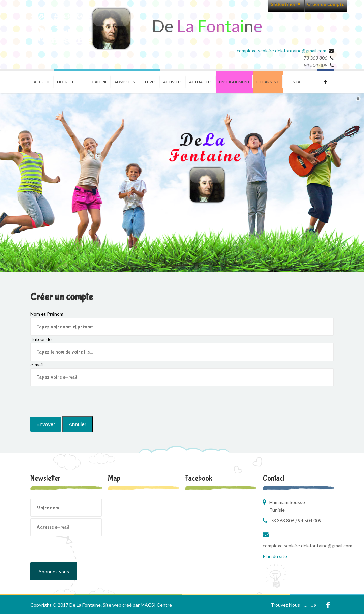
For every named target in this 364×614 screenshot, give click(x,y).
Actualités (201, 82)
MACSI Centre (156, 605)
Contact (296, 82)
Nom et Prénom (47, 314)
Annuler (78, 424)
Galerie (100, 82)
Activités (173, 82)
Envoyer (46, 424)
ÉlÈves (149, 82)
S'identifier (286, 4)
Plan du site (275, 556)
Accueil (42, 82)
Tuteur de (41, 339)
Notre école (71, 82)
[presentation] (82, 399)
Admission (125, 82)
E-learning (268, 82)
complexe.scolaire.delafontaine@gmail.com (281, 50)
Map (114, 478)
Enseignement (234, 82)
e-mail (37, 364)
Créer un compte (326, 4)
